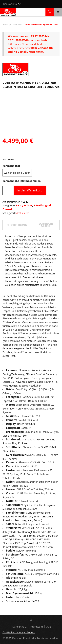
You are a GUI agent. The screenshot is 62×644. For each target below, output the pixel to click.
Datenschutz (19, 627)
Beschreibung (17, 225)
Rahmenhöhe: (11, 166)
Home (5, 25)
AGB (49, 627)
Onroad (7, 209)
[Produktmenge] (7, 190)
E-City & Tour (16, 25)
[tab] (17, 225)
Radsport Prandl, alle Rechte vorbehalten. (36, 638)
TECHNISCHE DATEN (45, 225)
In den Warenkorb (30, 190)
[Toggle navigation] (58, 12)
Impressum (36, 627)
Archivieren (23, 213)
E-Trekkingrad (42, 205)
